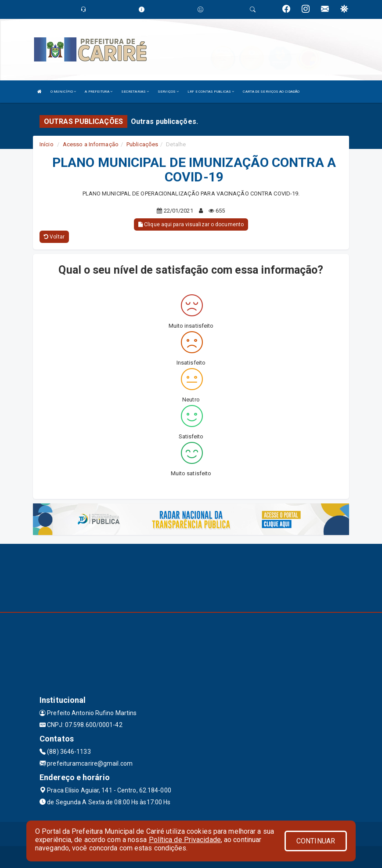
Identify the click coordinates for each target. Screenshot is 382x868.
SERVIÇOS (168, 92)
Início (47, 144)
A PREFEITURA (98, 92)
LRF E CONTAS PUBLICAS (211, 92)
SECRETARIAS (135, 92)
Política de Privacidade (185, 840)
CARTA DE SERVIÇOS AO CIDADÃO (271, 92)
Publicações (142, 144)
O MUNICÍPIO (63, 92)
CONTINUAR (316, 841)
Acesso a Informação (91, 144)
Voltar (54, 237)
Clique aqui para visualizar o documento (191, 224)
